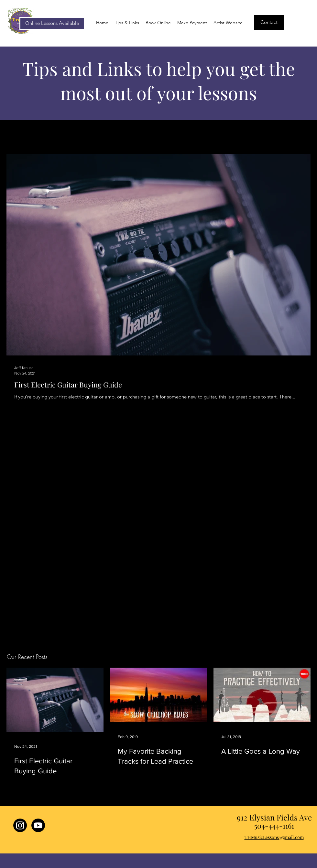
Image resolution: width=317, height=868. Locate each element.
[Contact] (269, 22)
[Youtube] (38, 825)
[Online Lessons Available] (52, 23)
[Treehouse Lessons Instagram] (20, 825)
